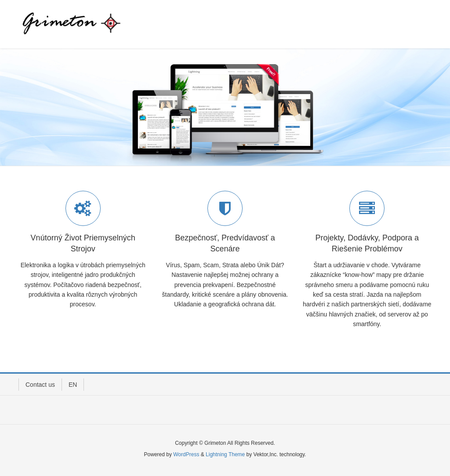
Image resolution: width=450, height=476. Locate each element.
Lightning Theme (225, 454)
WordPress (186, 454)
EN (73, 385)
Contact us (40, 385)
